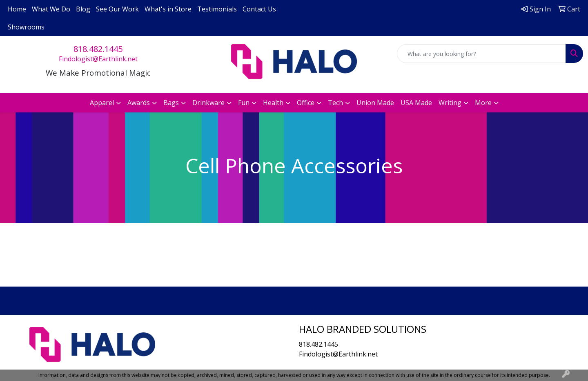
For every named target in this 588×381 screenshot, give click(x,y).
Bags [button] (171, 103)
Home (17, 9)
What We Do (51, 9)
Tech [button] (335, 103)
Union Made (375, 103)
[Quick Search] (481, 54)
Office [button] (306, 103)
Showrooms (26, 27)
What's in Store (168, 9)
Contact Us (259, 9)
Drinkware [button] (208, 103)
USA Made (416, 103)
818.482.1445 (98, 49)
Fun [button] (244, 103)
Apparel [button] (102, 103)
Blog (83, 9)
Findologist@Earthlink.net (98, 59)
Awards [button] (139, 103)
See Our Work (117, 9)
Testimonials (217, 9)
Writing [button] (450, 103)
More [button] (483, 103)
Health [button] (273, 103)
